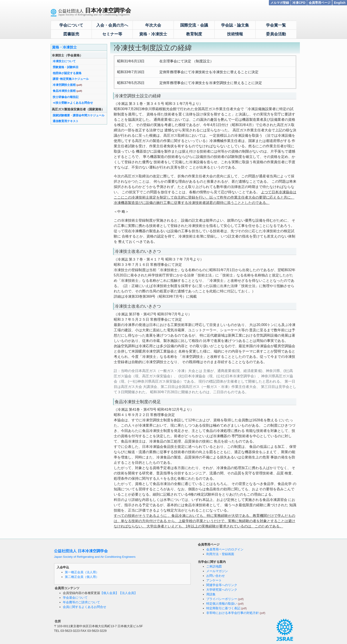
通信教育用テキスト (66, 121)
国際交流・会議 (194, 25)
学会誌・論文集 (235, 25)
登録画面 (228, 554)
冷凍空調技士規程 (64, 85)
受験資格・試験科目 (66, 67)
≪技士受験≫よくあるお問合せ (73, 103)
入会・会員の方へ (112, 25)
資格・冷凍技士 (153, 34)
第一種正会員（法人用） (82, 572)
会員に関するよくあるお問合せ (85, 607)
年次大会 (153, 25)
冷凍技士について (64, 61)
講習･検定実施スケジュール (71, 79)
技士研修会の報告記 (66, 97)
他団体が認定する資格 (67, 73)
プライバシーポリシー (222, 599)
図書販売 (71, 34)
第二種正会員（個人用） (82, 577)
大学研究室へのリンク (222, 590)
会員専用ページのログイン (225, 549)
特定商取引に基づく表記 (223, 608)
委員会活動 (276, 34)
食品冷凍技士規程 (64, 91)
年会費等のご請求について (81, 602)
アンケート (214, 580)
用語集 (211, 594)
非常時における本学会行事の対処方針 (233, 613)
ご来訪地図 (214, 566)
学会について (71, 25)
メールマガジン (217, 571)
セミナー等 (112, 34)
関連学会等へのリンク (222, 585)
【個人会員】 (109, 593)
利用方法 (212, 554)
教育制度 (194, 34)
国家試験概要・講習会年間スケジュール (79, 115)
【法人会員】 (128, 593)
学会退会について (75, 598)
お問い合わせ (216, 576)
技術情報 (235, 34)
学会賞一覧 (276, 25)
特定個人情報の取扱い (222, 604)
